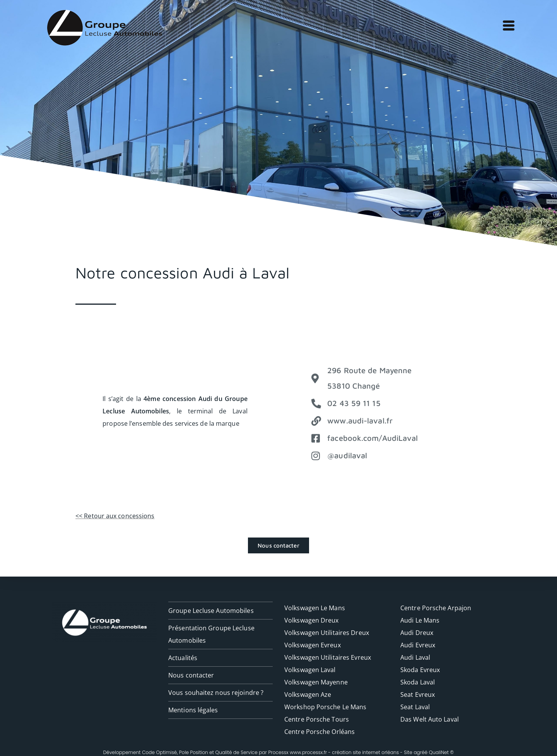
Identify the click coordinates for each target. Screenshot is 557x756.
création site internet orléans (365, 752)
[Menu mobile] (507, 24)
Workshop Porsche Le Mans (325, 707)
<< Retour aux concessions (115, 516)
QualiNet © (441, 752)
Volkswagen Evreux (313, 645)
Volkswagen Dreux (312, 620)
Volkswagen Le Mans (315, 608)
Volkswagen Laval (310, 670)
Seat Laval (415, 707)
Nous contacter (191, 675)
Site (408, 752)
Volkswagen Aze (308, 695)
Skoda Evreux (420, 670)
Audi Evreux (418, 645)
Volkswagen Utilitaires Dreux (327, 633)
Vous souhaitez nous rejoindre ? (216, 693)
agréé (420, 752)
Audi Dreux (417, 633)
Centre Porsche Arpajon (436, 608)
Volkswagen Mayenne (316, 682)
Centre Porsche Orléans (320, 732)
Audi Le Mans (420, 620)
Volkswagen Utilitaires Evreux (328, 657)
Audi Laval (415, 657)
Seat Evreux (418, 695)
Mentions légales (193, 710)
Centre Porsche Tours (317, 719)
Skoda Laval (418, 682)
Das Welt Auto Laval (430, 719)
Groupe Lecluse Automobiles (211, 611)
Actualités (183, 658)
